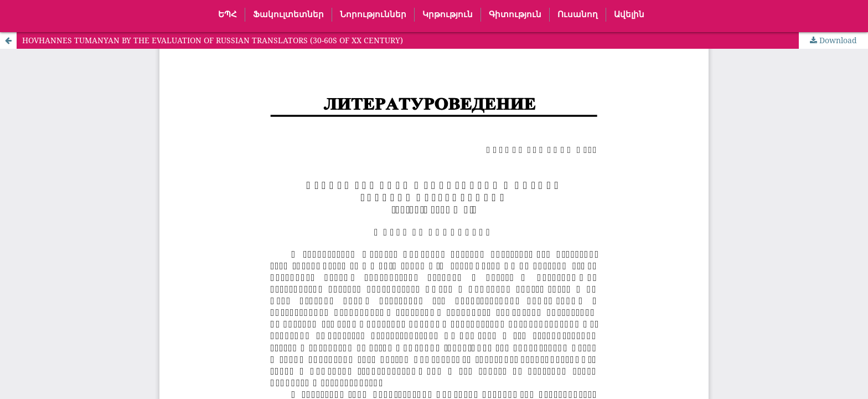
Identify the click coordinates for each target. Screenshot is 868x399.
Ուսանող (578, 14)
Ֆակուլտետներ (288, 14)
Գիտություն (515, 14)
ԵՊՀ (228, 14)
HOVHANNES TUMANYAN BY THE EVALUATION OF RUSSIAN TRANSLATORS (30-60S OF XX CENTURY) (213, 40)
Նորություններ (373, 14)
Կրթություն (448, 14)
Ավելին (629, 14)
